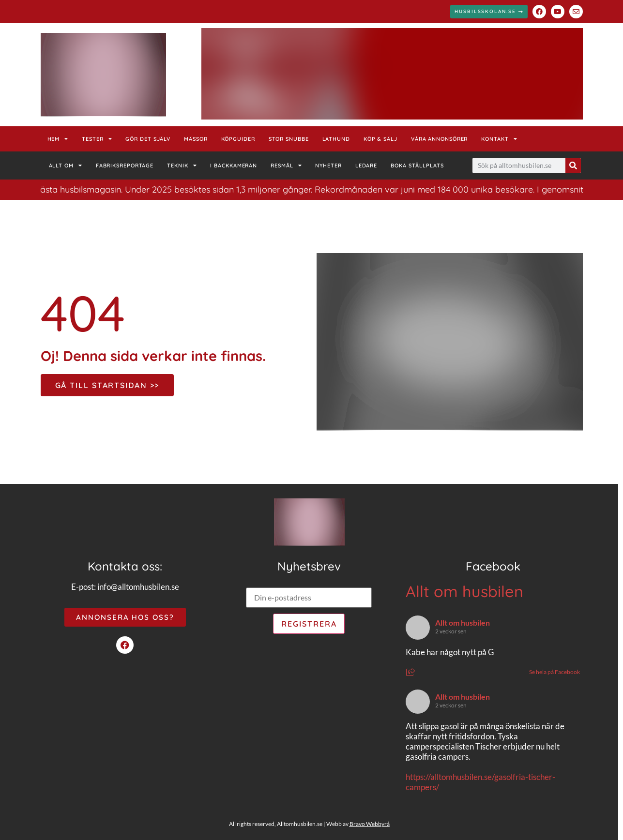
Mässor (196, 139)
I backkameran (234, 165)
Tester (97, 139)
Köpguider (238, 139)
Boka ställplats (417, 165)
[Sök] (573, 165)
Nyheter (328, 165)
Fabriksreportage (125, 165)
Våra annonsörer (440, 139)
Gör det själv (148, 139)
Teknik (182, 165)
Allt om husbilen (464, 591)
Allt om (66, 165)
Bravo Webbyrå (370, 824)
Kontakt (499, 139)
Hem (58, 139)
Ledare (366, 165)
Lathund (336, 139)
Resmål (286, 165)
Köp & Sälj (380, 139)
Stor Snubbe (289, 139)
